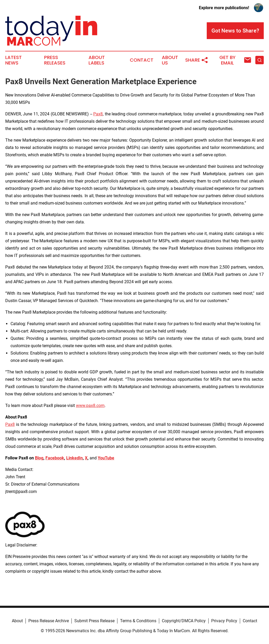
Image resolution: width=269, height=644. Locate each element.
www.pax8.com (90, 406)
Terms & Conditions (138, 621)
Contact (142, 60)
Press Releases (55, 60)
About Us (170, 60)
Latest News (14, 60)
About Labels (97, 60)
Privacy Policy (224, 621)
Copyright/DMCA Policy (184, 621)
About (17, 621)
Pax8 (98, 114)
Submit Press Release (94, 621)
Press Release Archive (49, 621)
